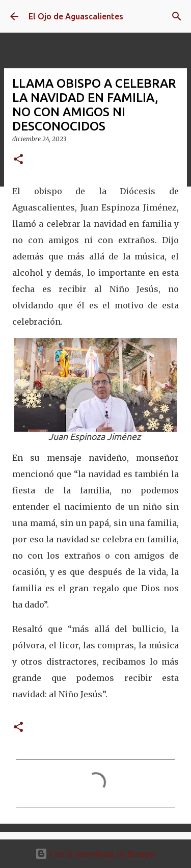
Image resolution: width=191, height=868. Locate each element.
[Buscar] (177, 16)
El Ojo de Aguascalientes (76, 16)
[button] (18, 160)
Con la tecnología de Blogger (95, 854)
